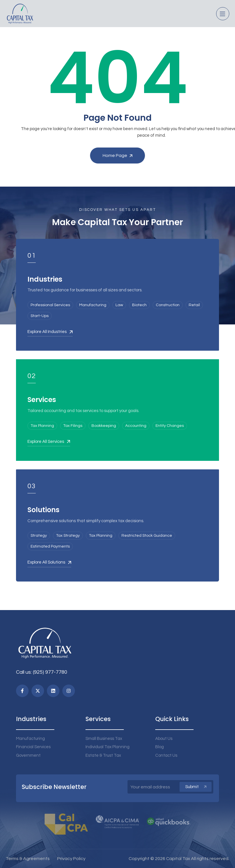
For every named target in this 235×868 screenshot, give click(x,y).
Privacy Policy (71, 859)
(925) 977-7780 (50, 672)
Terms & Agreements (28, 859)
